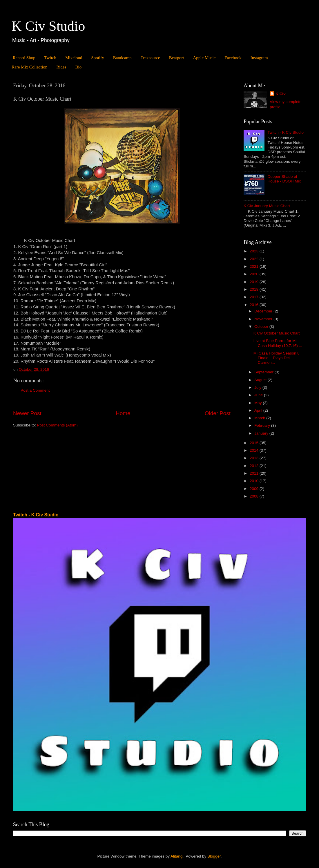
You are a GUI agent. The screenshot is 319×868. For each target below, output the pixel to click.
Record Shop (24, 58)
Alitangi (177, 856)
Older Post (218, 413)
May (259, 403)
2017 (255, 297)
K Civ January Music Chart (267, 206)
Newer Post (27, 413)
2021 (255, 266)
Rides (61, 67)
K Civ (281, 94)
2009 (255, 489)
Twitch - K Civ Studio (286, 132)
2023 (255, 251)
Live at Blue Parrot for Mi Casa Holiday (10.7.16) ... (278, 343)
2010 (255, 481)
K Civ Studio (48, 26)
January (262, 433)
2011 (255, 473)
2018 (255, 289)
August (261, 380)
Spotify (97, 58)
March (260, 418)
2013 (255, 458)
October (262, 327)
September (264, 372)
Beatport (177, 58)
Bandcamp (122, 58)
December (264, 311)
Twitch (50, 58)
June (259, 395)
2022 (255, 259)
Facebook (233, 58)
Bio (78, 67)
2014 (255, 450)
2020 (255, 274)
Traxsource (150, 58)
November (264, 319)
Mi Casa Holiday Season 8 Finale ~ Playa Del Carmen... (277, 358)
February (263, 425)
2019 (255, 282)
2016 (255, 305)
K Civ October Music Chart (277, 333)
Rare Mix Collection (29, 67)
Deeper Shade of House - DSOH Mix (284, 179)
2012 (255, 466)
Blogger (214, 856)
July (258, 387)
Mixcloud (74, 58)
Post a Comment (35, 390)
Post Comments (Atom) (57, 425)
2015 (255, 443)
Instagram (259, 58)
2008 (255, 496)
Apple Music (204, 58)
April (259, 410)
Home (123, 413)
